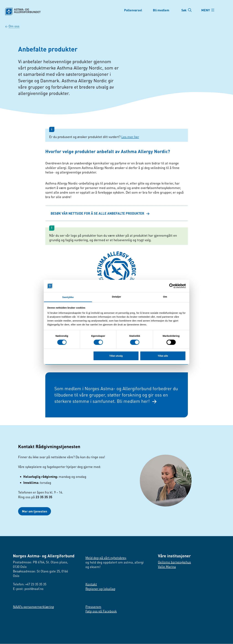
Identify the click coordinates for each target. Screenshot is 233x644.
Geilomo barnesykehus (174, 562)
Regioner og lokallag (100, 589)
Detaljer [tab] (116, 297)
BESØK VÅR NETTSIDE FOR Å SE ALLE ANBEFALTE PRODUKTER (100, 213)
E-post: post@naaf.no (28, 589)
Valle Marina (167, 567)
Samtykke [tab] (68, 297)
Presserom (93, 607)
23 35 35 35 (44, 497)
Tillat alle (163, 356)
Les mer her (130, 137)
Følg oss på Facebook (101, 611)
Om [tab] (165, 297)
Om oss (14, 26)
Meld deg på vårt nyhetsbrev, (106, 558)
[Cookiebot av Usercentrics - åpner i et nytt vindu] (172, 286)
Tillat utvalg (116, 356)
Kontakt (91, 584)
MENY (206, 10)
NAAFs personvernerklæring (33, 607)
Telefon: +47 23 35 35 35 (30, 584)
